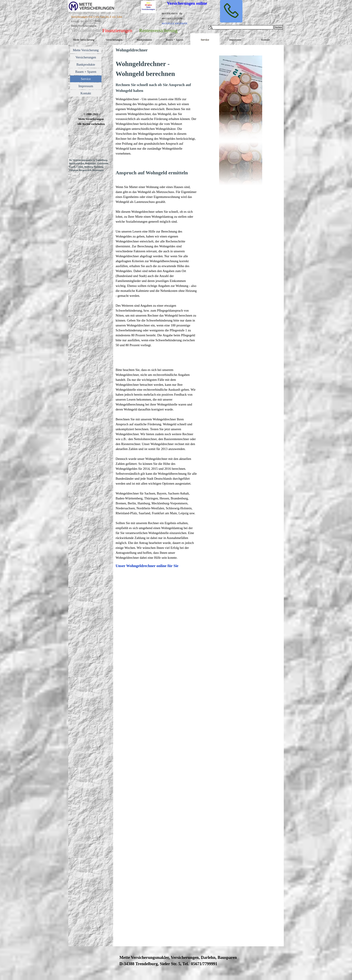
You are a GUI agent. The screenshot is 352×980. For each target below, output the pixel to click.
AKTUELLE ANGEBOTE (175, 23)
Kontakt (266, 40)
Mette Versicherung (84, 40)
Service (205, 40)
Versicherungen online (187, 3)
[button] (231, 11)
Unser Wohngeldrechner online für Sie (147, 566)
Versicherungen (114, 40)
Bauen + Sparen (175, 40)
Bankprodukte (144, 40)
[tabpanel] (178, 18)
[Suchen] (241, 27)
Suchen (278, 27)
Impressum (235, 40)
